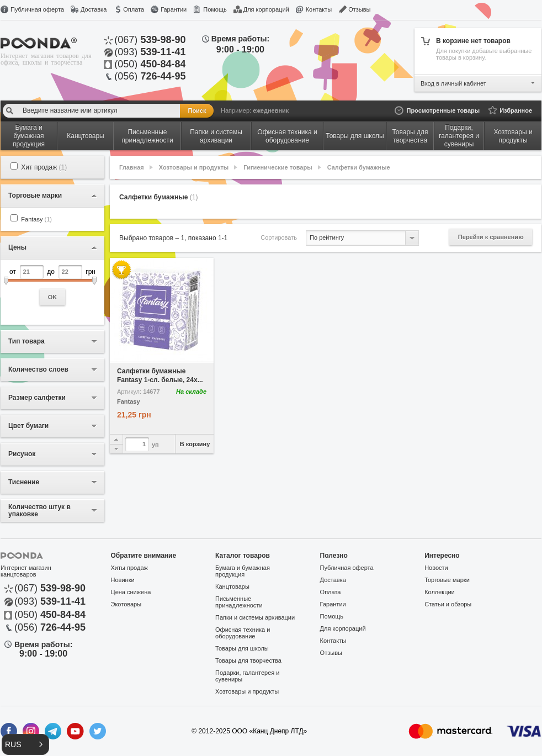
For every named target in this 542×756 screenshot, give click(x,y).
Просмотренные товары (443, 110)
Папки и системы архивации (255, 617)
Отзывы (359, 9)
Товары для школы (242, 648)
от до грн (52, 285)
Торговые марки (447, 580)
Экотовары (126, 604)
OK (53, 297)
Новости (436, 568)
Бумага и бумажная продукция (243, 571)
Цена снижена (131, 592)
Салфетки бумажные (359, 167)
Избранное (516, 110)
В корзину (195, 444)
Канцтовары (232, 586)
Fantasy (36, 219)
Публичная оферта (37, 9)
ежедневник (271, 110)
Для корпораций (266, 9)
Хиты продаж (129, 568)
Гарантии (174, 9)
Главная (132, 167)
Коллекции (440, 592)
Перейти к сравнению (491, 237)
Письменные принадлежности (239, 602)
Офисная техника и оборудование (243, 633)
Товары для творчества (248, 660)
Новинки (123, 580)
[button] (25, 744)
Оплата (134, 9)
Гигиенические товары (278, 167)
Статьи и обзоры (448, 604)
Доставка (94, 9)
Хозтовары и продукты (194, 167)
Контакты (319, 9)
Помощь (215, 9)
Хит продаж (44, 167)
